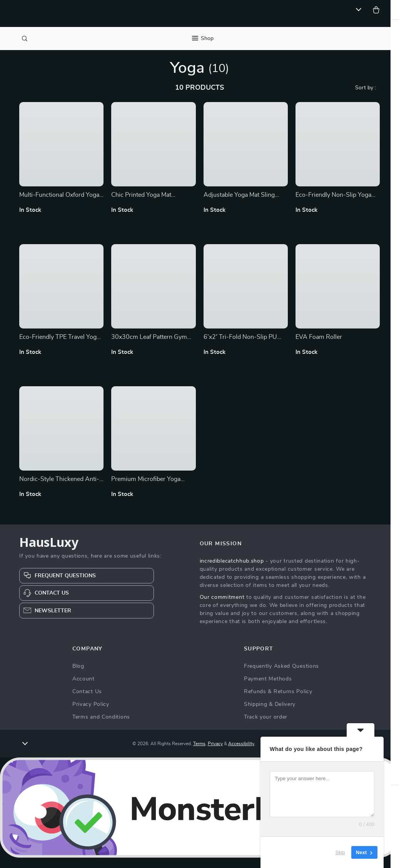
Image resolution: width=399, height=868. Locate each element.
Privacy (215, 754)
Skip (340, 852)
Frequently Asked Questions (281, 677)
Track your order (266, 728)
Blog (78, 677)
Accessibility (241, 754)
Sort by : (366, 98)
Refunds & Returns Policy (278, 702)
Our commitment (222, 608)
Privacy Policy (91, 715)
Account (83, 690)
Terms (199, 754)
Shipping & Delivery (270, 715)
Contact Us (87, 702)
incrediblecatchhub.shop (232, 572)
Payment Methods (268, 690)
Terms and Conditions (101, 728)
